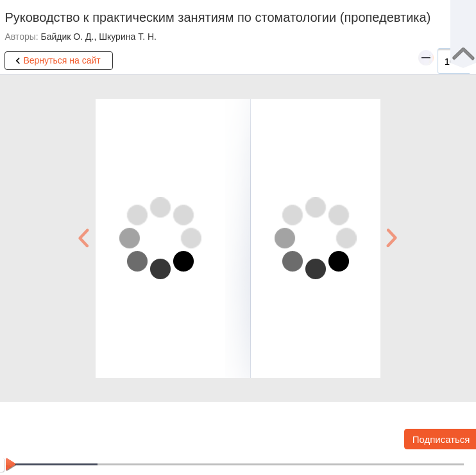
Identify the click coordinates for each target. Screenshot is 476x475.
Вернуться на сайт (56, 61)
